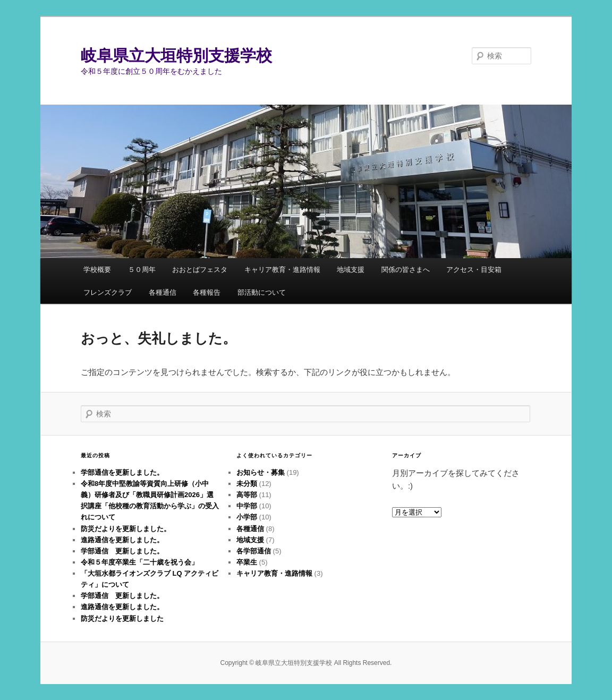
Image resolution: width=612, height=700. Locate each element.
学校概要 (97, 270)
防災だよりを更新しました (122, 618)
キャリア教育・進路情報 (282, 270)
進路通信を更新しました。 (122, 540)
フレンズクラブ (108, 292)
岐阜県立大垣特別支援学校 (176, 56)
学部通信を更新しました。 (122, 472)
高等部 (247, 495)
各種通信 (163, 292)
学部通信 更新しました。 (122, 551)
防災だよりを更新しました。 (126, 529)
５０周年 (142, 270)
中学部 (247, 506)
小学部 (247, 517)
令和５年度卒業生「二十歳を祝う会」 (139, 562)
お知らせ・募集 (261, 472)
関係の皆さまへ (406, 270)
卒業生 (247, 562)
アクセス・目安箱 (474, 270)
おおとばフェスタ (200, 270)
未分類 (247, 484)
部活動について (262, 292)
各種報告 (207, 292)
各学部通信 (254, 551)
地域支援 (351, 270)
